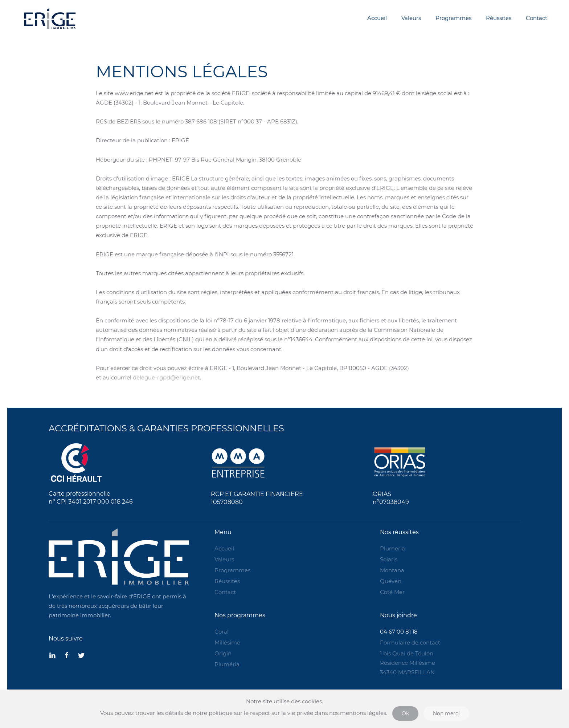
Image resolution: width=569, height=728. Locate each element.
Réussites (499, 18)
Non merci (446, 713)
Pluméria (227, 664)
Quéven (391, 581)
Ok (405, 713)
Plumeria (392, 548)
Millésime (227, 642)
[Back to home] (85, 18)
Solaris (389, 559)
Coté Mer (392, 592)
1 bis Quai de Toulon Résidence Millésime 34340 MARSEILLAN (408, 663)
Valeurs (411, 18)
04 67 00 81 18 (399, 632)
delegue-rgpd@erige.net (166, 377)
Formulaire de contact (410, 642)
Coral (222, 632)
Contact (537, 18)
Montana (392, 570)
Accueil (377, 18)
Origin (223, 653)
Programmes (453, 18)
